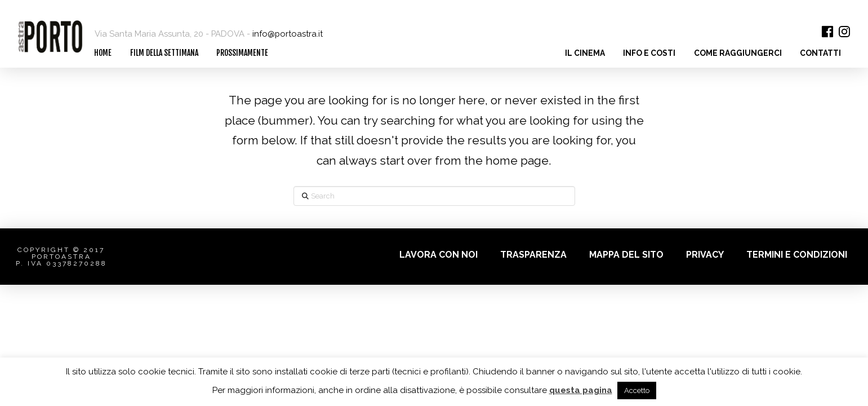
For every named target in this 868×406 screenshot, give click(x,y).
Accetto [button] (637, 390)
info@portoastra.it (288, 34)
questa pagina (581, 390)
